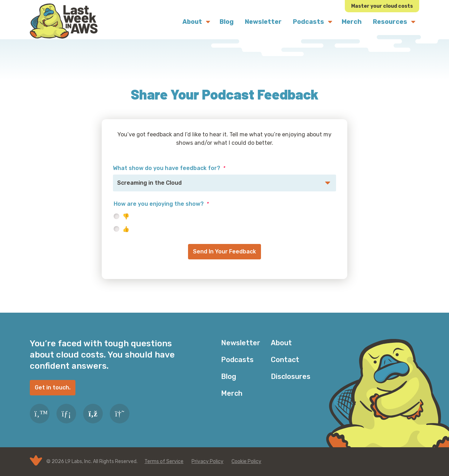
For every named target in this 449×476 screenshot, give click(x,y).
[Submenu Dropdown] (208, 22)
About (281, 343)
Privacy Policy (207, 461)
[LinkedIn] (66, 414)
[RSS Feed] (93, 414)
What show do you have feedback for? (169, 168)
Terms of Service (164, 461)
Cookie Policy (246, 461)
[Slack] (120, 414)
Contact (285, 360)
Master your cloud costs (382, 6)
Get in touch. (53, 387)
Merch (232, 393)
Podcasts (237, 360)
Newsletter (241, 343)
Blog (229, 376)
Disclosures (291, 376)
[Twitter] (40, 414)
